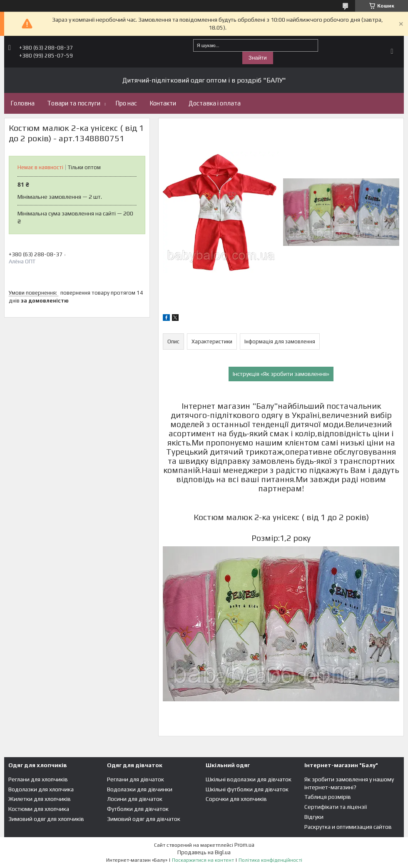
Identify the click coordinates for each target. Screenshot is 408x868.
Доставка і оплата (215, 103)
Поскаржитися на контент (203, 860)
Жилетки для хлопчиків (40, 799)
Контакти (163, 103)
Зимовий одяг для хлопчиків (46, 819)
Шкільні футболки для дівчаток (247, 789)
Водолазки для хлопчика (41, 789)
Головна (22, 103)
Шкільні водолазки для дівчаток (249, 779)
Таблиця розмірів (328, 797)
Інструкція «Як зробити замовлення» (281, 374)
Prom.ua (244, 845)
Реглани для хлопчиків (38, 779)
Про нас (126, 103)
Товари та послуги (74, 103)
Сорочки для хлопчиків (236, 799)
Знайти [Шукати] (258, 58)
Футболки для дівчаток (138, 809)
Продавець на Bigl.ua (204, 852)
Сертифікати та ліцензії (336, 807)
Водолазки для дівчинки (140, 789)
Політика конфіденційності (270, 860)
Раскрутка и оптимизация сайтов (348, 827)
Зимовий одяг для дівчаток (144, 819)
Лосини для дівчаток (135, 799)
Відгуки (314, 817)
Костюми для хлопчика (39, 809)
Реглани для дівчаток (136, 779)
